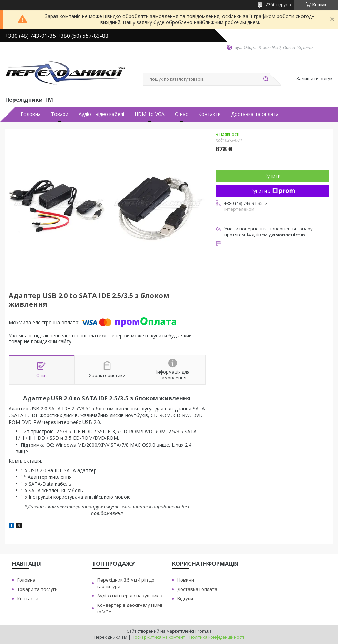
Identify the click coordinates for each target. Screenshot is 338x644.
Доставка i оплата (197, 589)
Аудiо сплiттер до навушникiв (130, 596)
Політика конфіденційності (217, 637)
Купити (272, 176)
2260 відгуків (278, 5)
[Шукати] (266, 79)
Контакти (210, 114)
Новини (186, 580)
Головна (31, 114)
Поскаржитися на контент (158, 637)
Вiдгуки (185, 598)
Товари (60, 114)
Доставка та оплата (255, 114)
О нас (181, 114)
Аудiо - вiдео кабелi (101, 114)
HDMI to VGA (150, 114)
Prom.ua (203, 631)
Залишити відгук (315, 79)
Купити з (273, 191)
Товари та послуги (37, 589)
